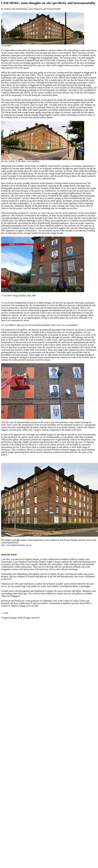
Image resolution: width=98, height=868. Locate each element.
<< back (5, 613)
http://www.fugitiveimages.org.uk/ (16, 545)
